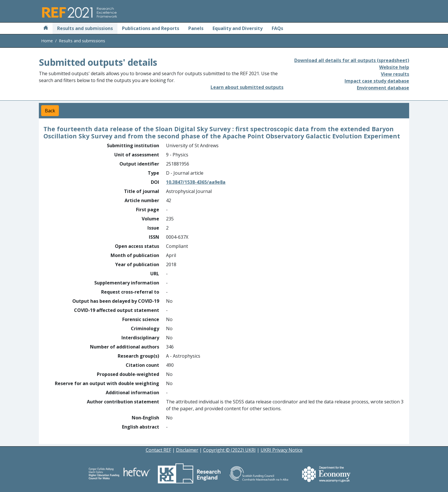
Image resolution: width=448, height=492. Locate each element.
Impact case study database (377, 81)
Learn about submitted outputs (247, 87)
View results (395, 74)
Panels (196, 28)
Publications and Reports (151, 28)
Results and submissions (85, 28)
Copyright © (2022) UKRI (229, 450)
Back (50, 111)
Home (47, 41)
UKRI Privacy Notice (282, 450)
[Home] (46, 28)
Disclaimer (187, 450)
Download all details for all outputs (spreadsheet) (352, 60)
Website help (394, 67)
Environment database (383, 88)
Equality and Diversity (238, 28)
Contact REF (158, 450)
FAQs (277, 28)
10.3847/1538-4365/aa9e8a (196, 182)
